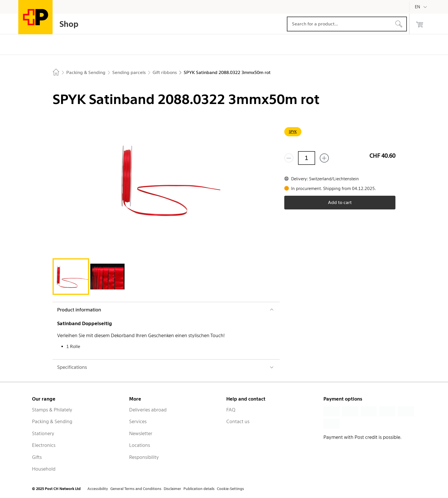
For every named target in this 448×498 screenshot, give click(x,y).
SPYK (293, 132)
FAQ (231, 410)
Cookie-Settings (230, 489)
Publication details (199, 489)
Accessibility (98, 489)
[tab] (71, 277)
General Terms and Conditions (136, 489)
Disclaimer (172, 489)
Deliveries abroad (148, 410)
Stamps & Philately (52, 410)
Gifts (37, 457)
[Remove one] (289, 158)
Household (44, 469)
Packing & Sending (52, 421)
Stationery (43, 433)
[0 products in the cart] (420, 24)
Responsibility (144, 457)
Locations (140, 445)
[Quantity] (307, 158)
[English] (422, 7)
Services (138, 421)
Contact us (238, 421)
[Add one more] (324, 158)
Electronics (44, 445)
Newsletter (141, 433)
